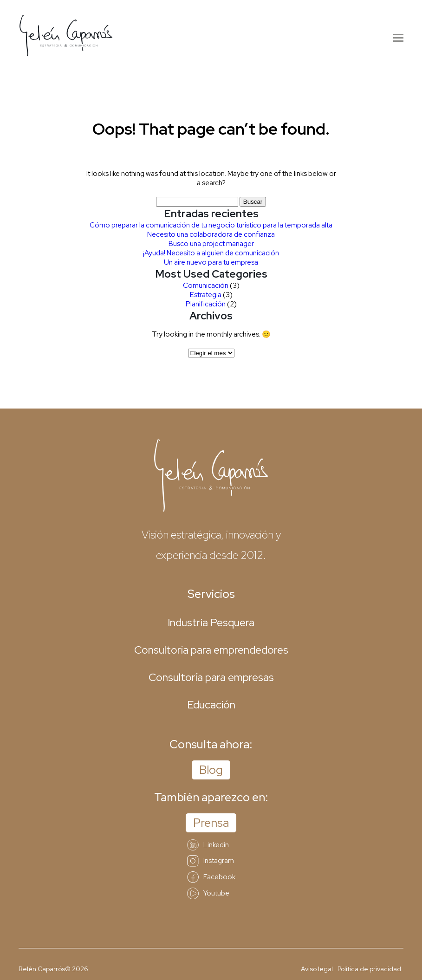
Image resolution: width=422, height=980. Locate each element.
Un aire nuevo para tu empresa (211, 262)
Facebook (211, 877)
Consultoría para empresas (211, 677)
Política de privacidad (369, 969)
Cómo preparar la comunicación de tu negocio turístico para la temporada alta (211, 225)
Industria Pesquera (211, 623)
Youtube (208, 893)
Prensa (211, 823)
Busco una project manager (211, 244)
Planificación (206, 304)
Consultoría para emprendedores (211, 650)
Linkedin (208, 845)
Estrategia (206, 295)
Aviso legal (317, 969)
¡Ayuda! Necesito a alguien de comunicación (211, 253)
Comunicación (206, 286)
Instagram (211, 861)
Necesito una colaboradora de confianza (211, 234)
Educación (211, 705)
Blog (211, 770)
